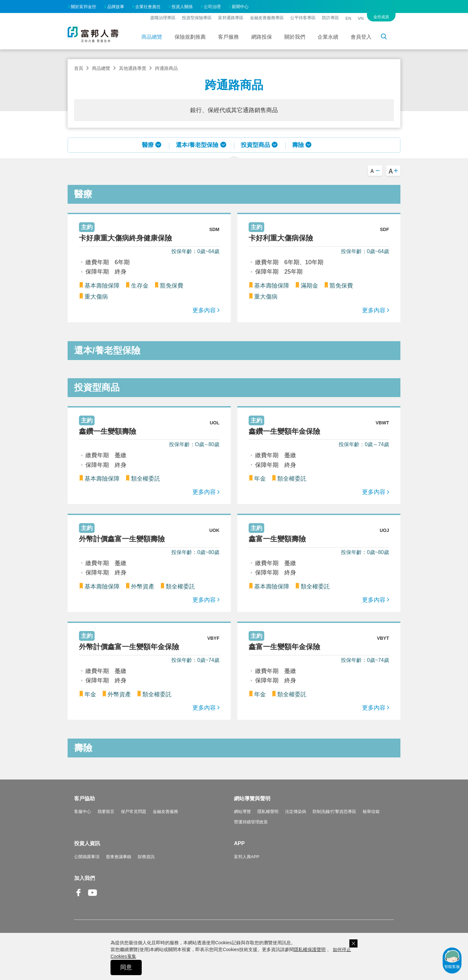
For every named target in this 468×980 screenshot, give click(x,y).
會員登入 (361, 37)
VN (361, 18)
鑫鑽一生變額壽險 (108, 431)
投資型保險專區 (197, 18)
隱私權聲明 (268, 812)
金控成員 (381, 17)
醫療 (148, 145)
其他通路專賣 (133, 68)
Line (107, 893)
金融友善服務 (165, 812)
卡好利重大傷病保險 (281, 238)
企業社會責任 (148, 7)
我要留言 (106, 812)
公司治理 (212, 7)
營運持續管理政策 (251, 822)
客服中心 (83, 812)
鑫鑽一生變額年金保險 (284, 431)
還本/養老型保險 (197, 145)
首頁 (79, 68)
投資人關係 (182, 7)
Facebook (79, 898)
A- (375, 171)
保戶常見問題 (134, 812)
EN (348, 18)
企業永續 (328, 37)
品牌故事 (116, 7)
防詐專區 (331, 18)
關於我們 (295, 37)
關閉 (353, 943)
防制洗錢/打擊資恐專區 (334, 812)
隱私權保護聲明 (310, 949)
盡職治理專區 (163, 18)
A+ (393, 171)
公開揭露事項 (87, 857)
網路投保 (262, 37)
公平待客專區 (303, 18)
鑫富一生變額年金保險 (284, 647)
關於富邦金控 (84, 7)
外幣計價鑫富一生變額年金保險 (129, 647)
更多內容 (204, 310)
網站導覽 (242, 812)
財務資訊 (146, 857)
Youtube (93, 898)
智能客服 (452, 959)
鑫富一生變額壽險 (277, 539)
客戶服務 (228, 37)
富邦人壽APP (247, 857)
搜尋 (387, 38)
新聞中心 (240, 7)
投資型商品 (255, 145)
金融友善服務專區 (267, 18)
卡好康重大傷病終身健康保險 (125, 238)
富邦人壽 (93, 34)
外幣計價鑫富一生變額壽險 (122, 539)
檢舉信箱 (371, 812)
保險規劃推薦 (190, 37)
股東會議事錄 (119, 857)
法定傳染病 (296, 812)
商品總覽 (152, 37)
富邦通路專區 (231, 18)
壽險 (298, 145)
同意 (126, 967)
